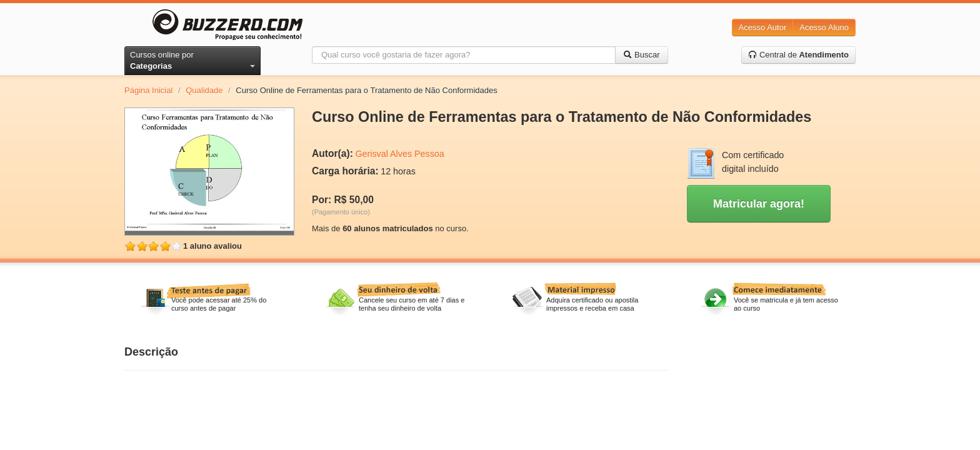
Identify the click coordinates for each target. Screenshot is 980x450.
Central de (798, 55)
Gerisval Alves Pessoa (399, 154)
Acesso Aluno (824, 27)
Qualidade (204, 90)
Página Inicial (148, 90)
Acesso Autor (763, 27)
